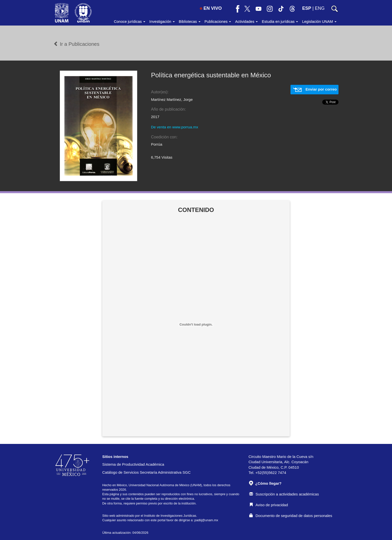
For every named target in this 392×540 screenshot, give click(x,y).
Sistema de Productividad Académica (133, 464)
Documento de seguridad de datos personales (291, 516)
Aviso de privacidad (269, 505)
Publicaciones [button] (218, 21)
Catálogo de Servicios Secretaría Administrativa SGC (146, 472)
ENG (320, 8)
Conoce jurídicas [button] (129, 21)
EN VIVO (211, 8)
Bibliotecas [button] (190, 21)
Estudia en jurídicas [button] (280, 21)
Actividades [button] (246, 21)
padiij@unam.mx (206, 520)
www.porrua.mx (185, 127)
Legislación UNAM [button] (319, 21)
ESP (307, 8)
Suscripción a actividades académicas (284, 494)
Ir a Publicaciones (76, 44)
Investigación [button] (162, 21)
